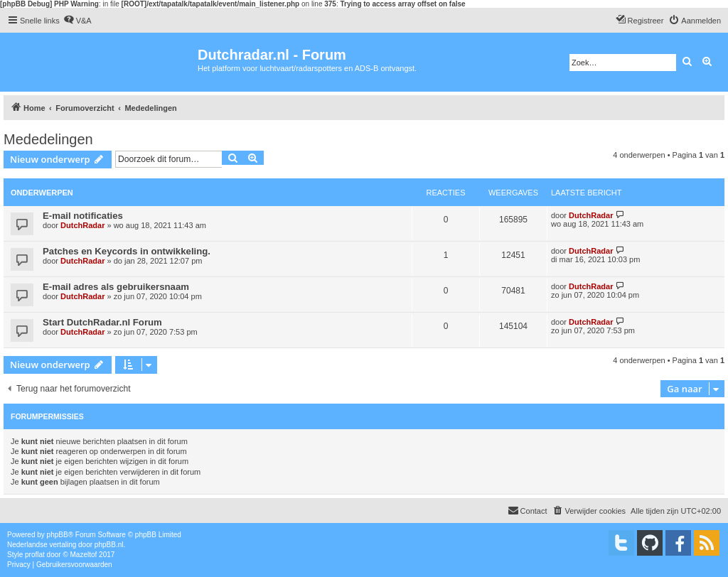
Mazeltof (84, 555)
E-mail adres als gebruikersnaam (116, 287)
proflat (35, 555)
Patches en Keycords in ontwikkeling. (127, 251)
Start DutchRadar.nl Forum (102, 322)
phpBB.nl (109, 545)
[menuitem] (77, 21)
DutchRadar (82, 225)
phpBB (58, 535)
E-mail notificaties (83, 216)
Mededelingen (48, 139)
